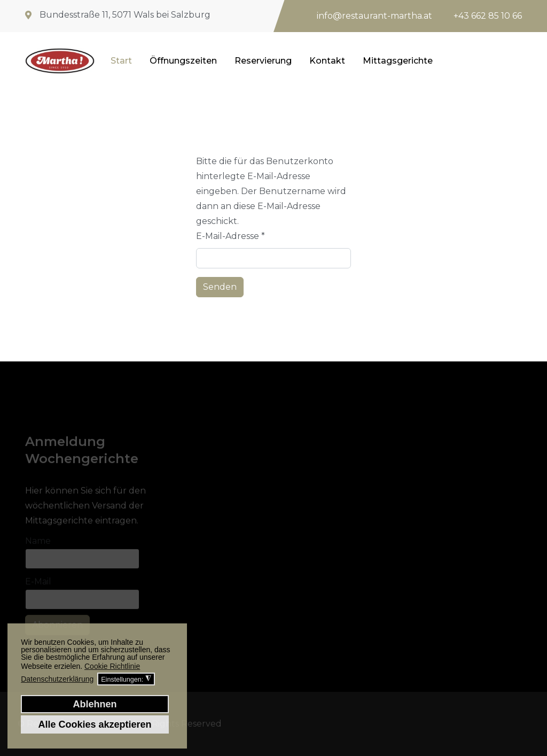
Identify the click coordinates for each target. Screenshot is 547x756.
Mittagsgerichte (398, 61)
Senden (220, 287)
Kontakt (327, 61)
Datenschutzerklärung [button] (57, 679)
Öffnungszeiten (183, 61)
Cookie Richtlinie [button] (112, 666)
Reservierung (263, 61)
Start (121, 61)
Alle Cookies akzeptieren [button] (95, 724)
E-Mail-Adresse (230, 236)
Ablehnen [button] (95, 704)
